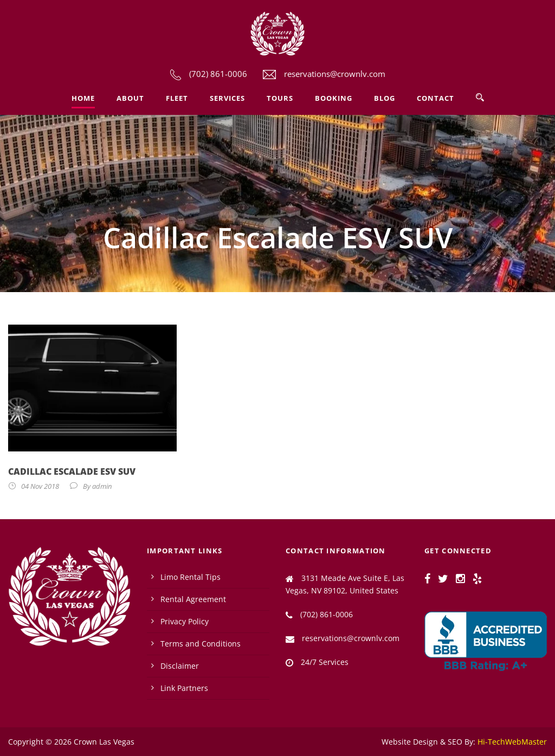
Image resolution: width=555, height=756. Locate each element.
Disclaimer (180, 666)
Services (227, 98)
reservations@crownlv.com (335, 74)
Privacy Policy (185, 621)
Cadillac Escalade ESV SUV (72, 471)
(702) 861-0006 (218, 74)
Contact (435, 98)
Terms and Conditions (201, 644)
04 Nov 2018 (40, 486)
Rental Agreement (193, 599)
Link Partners (184, 688)
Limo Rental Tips (191, 577)
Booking (334, 98)
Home (83, 98)
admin (102, 486)
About (130, 98)
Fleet (177, 98)
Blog (385, 98)
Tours (280, 98)
